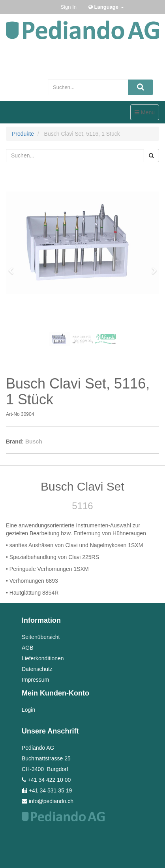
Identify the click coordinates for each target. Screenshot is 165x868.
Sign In (69, 7)
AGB (28, 648)
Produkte (23, 134)
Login (28, 710)
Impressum (35, 680)
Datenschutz (37, 669)
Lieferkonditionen (43, 658)
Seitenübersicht (41, 637)
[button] (13, 267)
